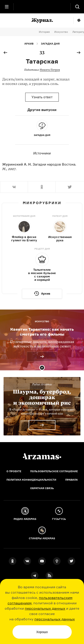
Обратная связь (42, 488)
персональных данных (45, 608)
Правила (71, 480)
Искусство (61, 32)
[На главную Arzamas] (42, 7)
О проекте (14, 471)
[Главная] (42, 456)
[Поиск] (77, 7)
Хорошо (42, 632)
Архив (29, 44)
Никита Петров (50, 70)
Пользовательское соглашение (54, 471)
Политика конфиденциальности (31, 480)
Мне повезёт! (79, 21)
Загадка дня (50, 44)
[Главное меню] (7, 7)
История (44, 32)
